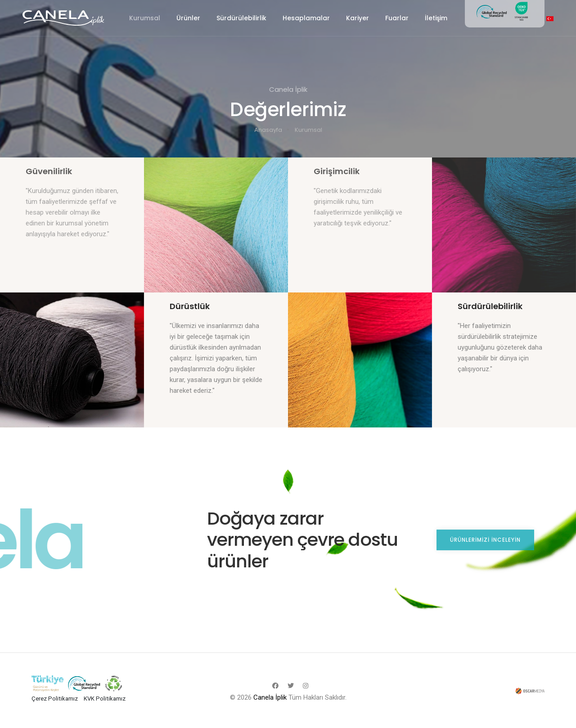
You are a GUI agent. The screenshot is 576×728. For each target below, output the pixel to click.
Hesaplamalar (306, 18)
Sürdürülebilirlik (241, 18)
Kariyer (358, 18)
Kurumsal (145, 18)
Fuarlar (397, 18)
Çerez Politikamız (55, 699)
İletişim (436, 18)
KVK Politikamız (105, 699)
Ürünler (188, 18)
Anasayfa (268, 130)
